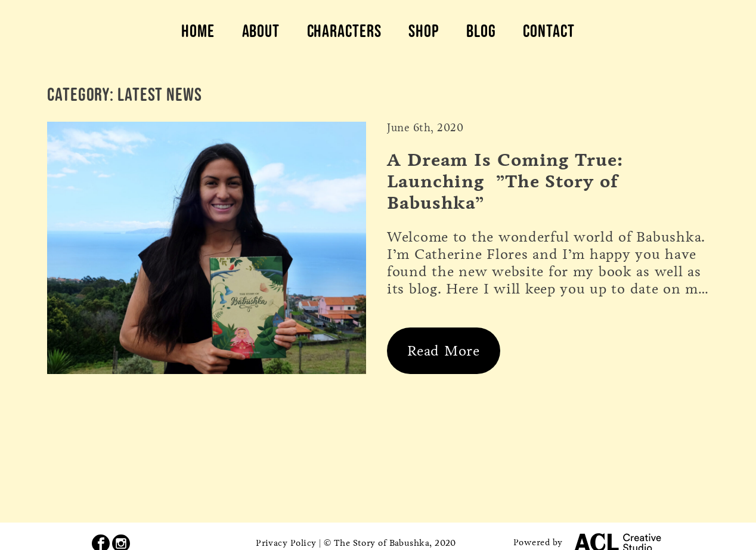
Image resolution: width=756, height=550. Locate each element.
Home (198, 31)
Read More (443, 351)
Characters (344, 31)
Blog (481, 31)
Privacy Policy (286, 543)
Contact (549, 31)
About (261, 31)
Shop (424, 31)
